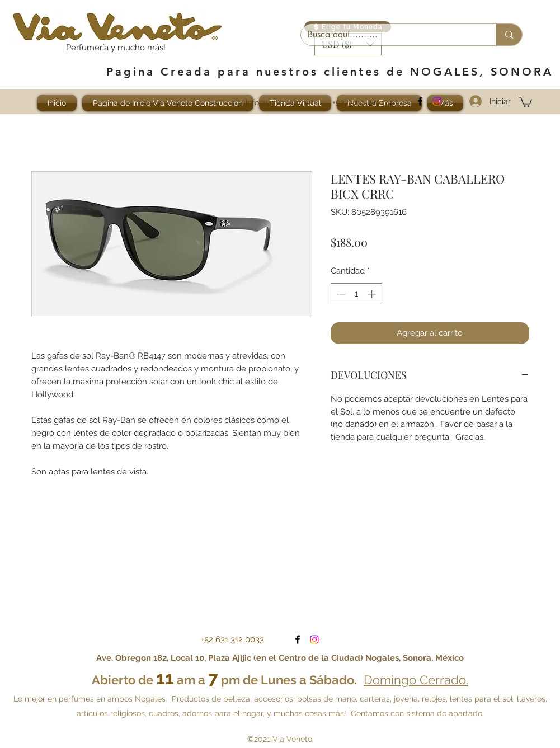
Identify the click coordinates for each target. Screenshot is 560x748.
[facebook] (420, 101)
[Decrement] (340, 294)
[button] (525, 101)
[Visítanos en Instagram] (437, 101)
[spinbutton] (356, 294)
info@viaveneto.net (280, 102)
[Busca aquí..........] (390, 35)
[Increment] (373, 294)
